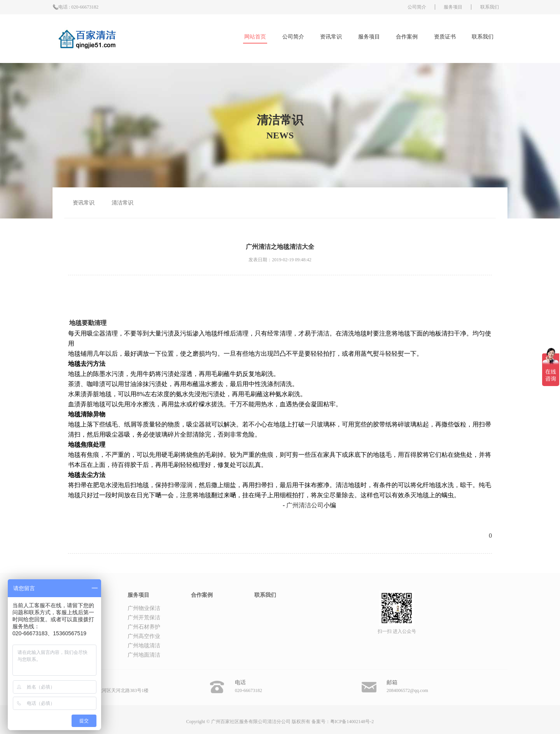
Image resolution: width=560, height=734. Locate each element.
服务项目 (453, 7)
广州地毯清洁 (144, 646)
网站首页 (255, 37)
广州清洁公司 (305, 505)
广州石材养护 (144, 627)
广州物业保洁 (144, 608)
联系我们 (490, 7)
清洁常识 (122, 203)
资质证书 (445, 37)
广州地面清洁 (144, 655)
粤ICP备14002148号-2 (352, 722)
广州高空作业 (144, 636)
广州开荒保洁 (144, 618)
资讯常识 (331, 37)
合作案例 (407, 37)
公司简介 (417, 7)
